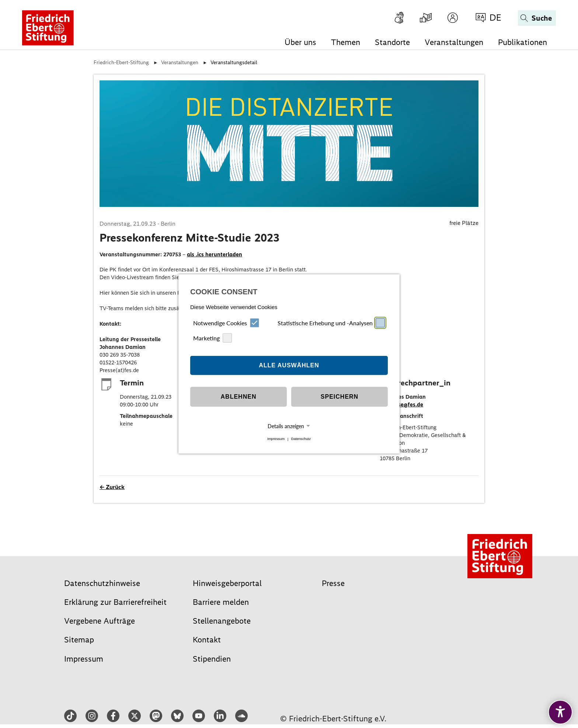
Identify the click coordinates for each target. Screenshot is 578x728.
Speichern (340, 397)
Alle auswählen (289, 365)
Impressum (276, 439)
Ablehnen (239, 397)
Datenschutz (301, 439)
